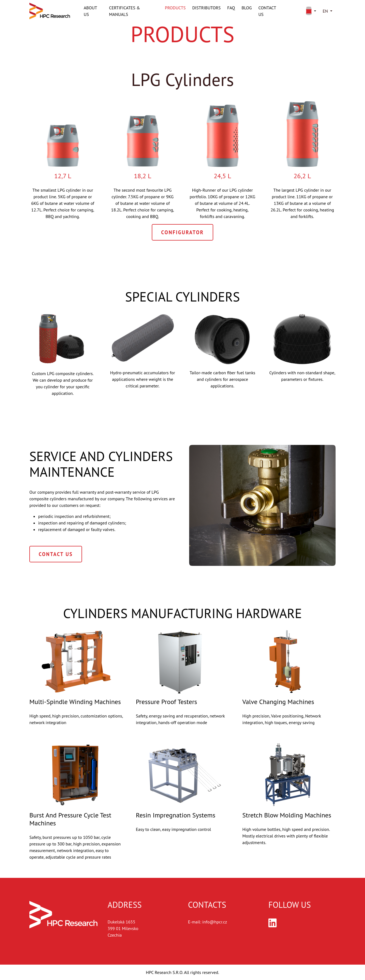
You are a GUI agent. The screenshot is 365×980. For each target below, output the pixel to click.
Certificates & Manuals (124, 11)
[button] (310, 11)
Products (175, 8)
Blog (247, 8)
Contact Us (56, 554)
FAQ (231, 8)
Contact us (267, 11)
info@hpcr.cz (215, 922)
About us (90, 11)
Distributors (206, 8)
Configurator (182, 232)
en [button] (325, 11)
